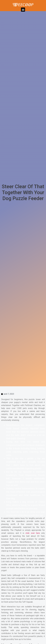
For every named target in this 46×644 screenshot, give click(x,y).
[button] (23, 10)
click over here (33, 533)
